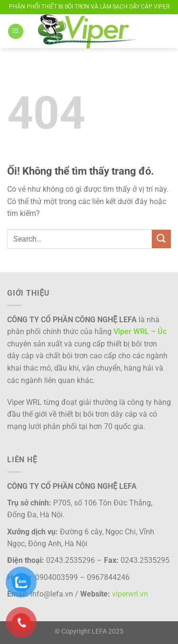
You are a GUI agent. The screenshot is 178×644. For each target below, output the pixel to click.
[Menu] (16, 32)
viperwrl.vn (130, 594)
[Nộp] (161, 239)
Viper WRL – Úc (140, 331)
